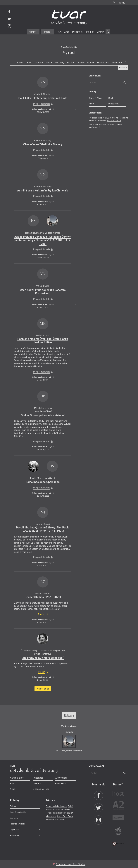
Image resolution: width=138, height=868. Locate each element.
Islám (63, 820)
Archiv (100, 32)
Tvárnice (90, 32)
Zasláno (71, 62)
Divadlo (67, 810)
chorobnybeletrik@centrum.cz (70, 751)
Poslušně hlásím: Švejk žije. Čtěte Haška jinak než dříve (43, 341)
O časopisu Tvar (41, 789)
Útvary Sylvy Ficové (65, 816)
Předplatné (61, 783)
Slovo (29, 62)
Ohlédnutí (117, 62)
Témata (48, 32)
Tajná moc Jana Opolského (43, 482)
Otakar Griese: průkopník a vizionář (43, 415)
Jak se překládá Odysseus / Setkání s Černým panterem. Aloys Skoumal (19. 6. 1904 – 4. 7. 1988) (43, 240)
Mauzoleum (58, 810)
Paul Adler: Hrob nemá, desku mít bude (43, 98)
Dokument (69, 813)
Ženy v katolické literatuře (56, 806)
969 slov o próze (53, 820)
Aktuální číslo (17, 778)
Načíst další (43, 689)
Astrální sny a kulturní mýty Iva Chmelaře (43, 191)
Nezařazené (103, 62)
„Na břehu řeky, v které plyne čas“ (43, 658)
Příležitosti (78, 32)
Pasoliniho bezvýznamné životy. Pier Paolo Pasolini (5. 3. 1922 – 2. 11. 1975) (43, 529)
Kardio (81, 62)
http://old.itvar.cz (114, 120)
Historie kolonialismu (55, 813)
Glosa (49, 62)
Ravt (59, 32)
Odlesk (91, 62)
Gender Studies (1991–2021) (43, 597)
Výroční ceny (51, 816)
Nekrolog (59, 62)
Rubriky (33, 32)
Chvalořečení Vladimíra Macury (43, 144)
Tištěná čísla (95, 98)
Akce (67, 32)
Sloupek (39, 62)
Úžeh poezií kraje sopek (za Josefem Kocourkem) (43, 292)
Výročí (20, 63)
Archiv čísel (61, 778)
